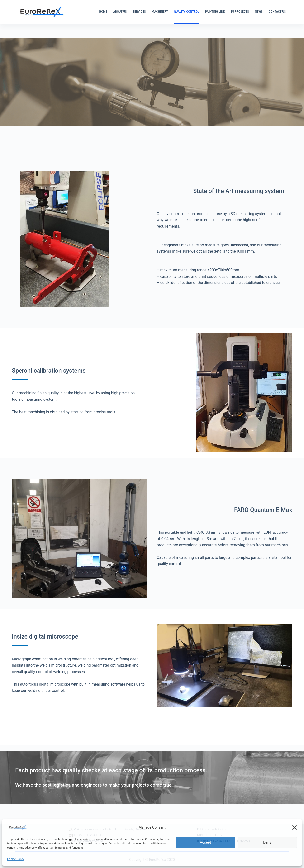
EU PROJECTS (240, 12)
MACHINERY (160, 12)
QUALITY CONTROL (186, 12)
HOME (103, 12)
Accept (205, 842)
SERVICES (139, 12)
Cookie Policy (16, 859)
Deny (267, 842)
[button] (294, 828)
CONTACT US (277, 12)
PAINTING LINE (215, 12)
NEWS (259, 12)
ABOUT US (120, 12)
